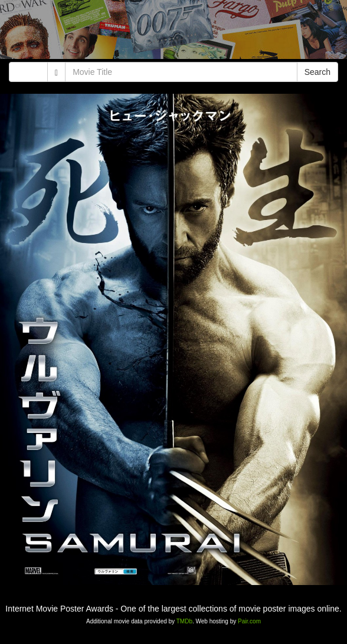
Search (317, 72)
